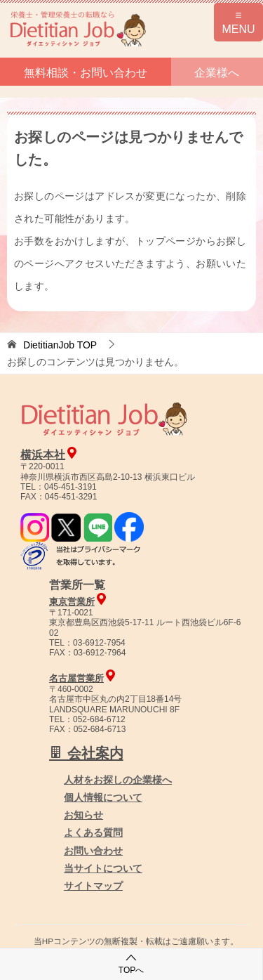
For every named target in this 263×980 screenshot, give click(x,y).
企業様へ (217, 73)
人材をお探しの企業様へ (118, 780)
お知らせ (83, 815)
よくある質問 (93, 832)
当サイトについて (103, 868)
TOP (60, 345)
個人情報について (103, 797)
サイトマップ (93, 886)
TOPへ (131, 963)
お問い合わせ (93, 851)
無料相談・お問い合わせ (86, 73)
